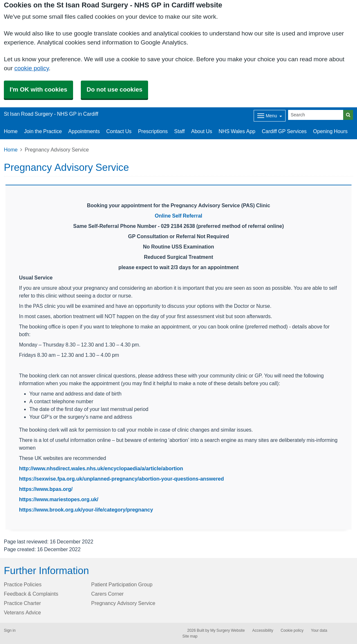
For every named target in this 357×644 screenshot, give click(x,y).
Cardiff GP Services (284, 131)
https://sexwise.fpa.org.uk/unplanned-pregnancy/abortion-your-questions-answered (122, 479)
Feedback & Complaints (31, 594)
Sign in (10, 630)
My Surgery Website (227, 630)
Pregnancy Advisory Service (123, 603)
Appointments (84, 131)
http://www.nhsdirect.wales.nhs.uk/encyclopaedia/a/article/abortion (101, 468)
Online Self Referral (179, 216)
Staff (179, 131)
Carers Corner (107, 594)
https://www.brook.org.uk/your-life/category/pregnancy (86, 510)
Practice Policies (23, 584)
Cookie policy (292, 630)
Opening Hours (330, 131)
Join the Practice (43, 131)
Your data (319, 630)
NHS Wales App (237, 131)
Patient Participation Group (122, 584)
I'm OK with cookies (38, 89)
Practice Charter (22, 603)
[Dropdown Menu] (270, 116)
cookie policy (31, 68)
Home (11, 131)
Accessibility (263, 630)
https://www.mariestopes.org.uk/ (59, 499)
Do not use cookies (114, 89)
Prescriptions (153, 131)
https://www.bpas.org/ (46, 489)
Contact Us (119, 131)
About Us (202, 131)
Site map (190, 636)
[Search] (316, 115)
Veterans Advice (22, 612)
